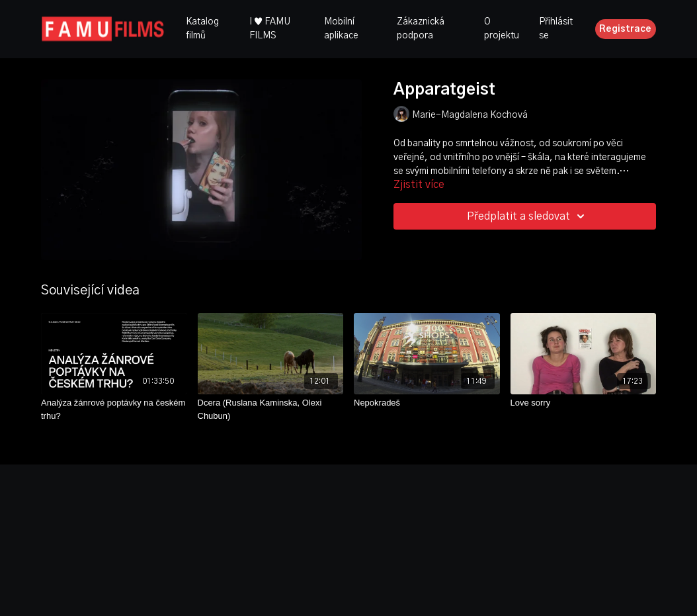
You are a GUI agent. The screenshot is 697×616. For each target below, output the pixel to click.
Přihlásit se (556, 29)
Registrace (625, 29)
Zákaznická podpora (421, 29)
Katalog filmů (202, 29)
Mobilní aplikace (341, 29)
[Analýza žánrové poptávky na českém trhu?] (114, 409)
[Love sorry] (584, 403)
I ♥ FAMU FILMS (270, 29)
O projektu (502, 29)
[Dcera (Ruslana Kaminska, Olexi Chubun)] (271, 409)
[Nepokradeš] (427, 403)
